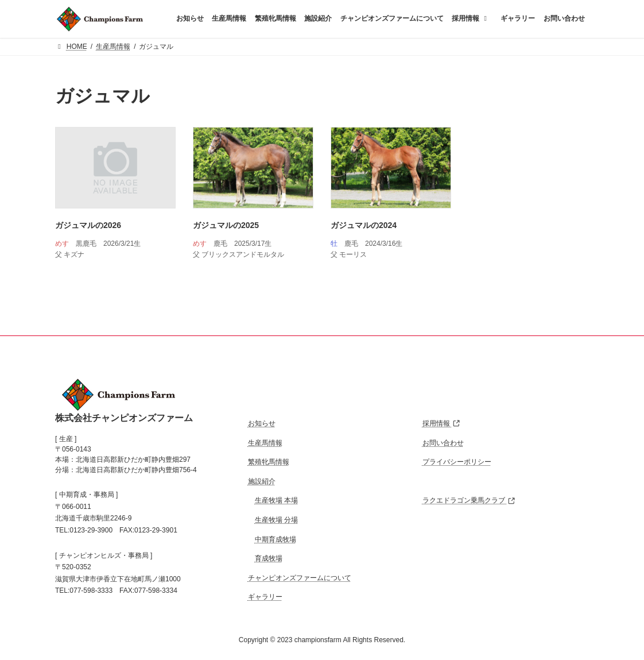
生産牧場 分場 (276, 520)
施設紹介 (262, 481)
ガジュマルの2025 (226, 225)
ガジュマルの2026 (88, 225)
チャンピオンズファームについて (300, 578)
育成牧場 (269, 558)
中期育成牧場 (276, 539)
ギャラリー (265, 597)
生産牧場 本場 (276, 501)
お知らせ (262, 423)
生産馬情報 (265, 443)
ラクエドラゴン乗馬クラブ (469, 501)
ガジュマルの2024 (364, 225)
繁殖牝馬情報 (269, 462)
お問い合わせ (443, 443)
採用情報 (441, 423)
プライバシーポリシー (457, 462)
